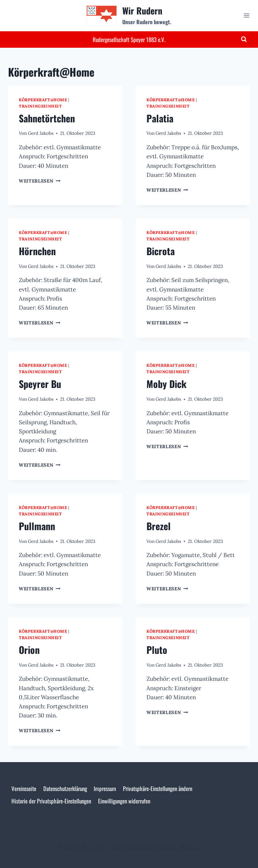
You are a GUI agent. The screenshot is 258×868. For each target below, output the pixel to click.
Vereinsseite (24, 788)
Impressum (105, 788)
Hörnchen (37, 251)
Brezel (159, 526)
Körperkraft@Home (43, 100)
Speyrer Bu (40, 384)
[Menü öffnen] (246, 16)
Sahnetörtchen (47, 118)
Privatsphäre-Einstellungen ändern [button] (158, 788)
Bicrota (161, 251)
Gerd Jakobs (41, 133)
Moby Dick (166, 384)
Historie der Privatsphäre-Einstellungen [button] (51, 801)
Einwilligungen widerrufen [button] (124, 801)
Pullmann (37, 526)
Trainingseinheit (40, 106)
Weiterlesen (40, 181)
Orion (29, 650)
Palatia (160, 118)
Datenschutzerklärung (65, 788)
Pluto (157, 650)
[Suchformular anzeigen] (244, 39)
